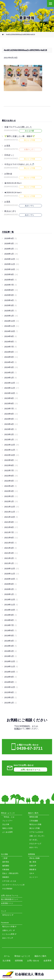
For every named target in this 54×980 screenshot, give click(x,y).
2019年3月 (11, 646)
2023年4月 (11, 424)
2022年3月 (11, 491)
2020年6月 (11, 584)
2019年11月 (11, 605)
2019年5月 (11, 636)
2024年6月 (11, 352)
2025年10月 (12, 269)
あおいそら (8, 938)
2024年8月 (11, 342)
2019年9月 (11, 615)
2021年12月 (12, 507)
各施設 (17, 729)
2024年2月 (11, 372)
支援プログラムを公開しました (18, 127)
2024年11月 (12, 326)
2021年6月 (11, 538)
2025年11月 (12, 264)
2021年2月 (11, 558)
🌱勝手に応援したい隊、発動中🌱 (20, 136)
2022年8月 (11, 465)
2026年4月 (11, 238)
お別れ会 (8, 174)
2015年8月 (11, 692)
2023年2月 (11, 434)
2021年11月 (12, 512)
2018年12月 (11, 661)
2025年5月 (11, 295)
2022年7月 (11, 470)
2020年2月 (11, 589)
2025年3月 (11, 305)
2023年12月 (12, 383)
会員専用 (47, 961)
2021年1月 (11, 563)
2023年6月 (11, 414)
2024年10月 (11, 331)
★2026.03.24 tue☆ (13, 192)
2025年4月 (11, 300)
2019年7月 (11, 625)
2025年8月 (11, 280)
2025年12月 (12, 259)
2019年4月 (11, 641)
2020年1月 (11, 594)
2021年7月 (11, 532)
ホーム (7, 956)
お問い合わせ (33, 961)
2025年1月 (11, 316)
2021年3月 (11, 553)
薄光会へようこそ (22, 956)
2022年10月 (12, 455)
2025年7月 (11, 285)
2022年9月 (11, 460)
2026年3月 (11, 243)
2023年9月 (11, 398)
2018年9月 (11, 677)
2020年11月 (12, 574)
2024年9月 (11, 336)
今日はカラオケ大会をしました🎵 (19, 164)
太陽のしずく (8, 930)
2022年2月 (11, 496)
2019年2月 (11, 651)
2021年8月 (11, 527)
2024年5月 (11, 357)
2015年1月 (11, 703)
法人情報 (7, 961)
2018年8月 (11, 682)
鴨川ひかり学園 (9, 927)
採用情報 (19, 961)
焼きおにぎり (10, 211)
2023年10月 (11, 393)
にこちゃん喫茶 (9, 934)
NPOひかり (8, 915)
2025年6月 (11, 290)
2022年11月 (11, 450)
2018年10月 (11, 672)
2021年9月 (11, 522)
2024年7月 (11, 347)
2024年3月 (11, 367)
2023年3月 (11, 429)
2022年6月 (11, 476)
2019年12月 (11, 599)
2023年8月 (11, 403)
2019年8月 (11, 620)
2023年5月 (11, 419)
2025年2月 (11, 311)
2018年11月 (11, 666)
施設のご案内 (40, 956)
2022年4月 (11, 486)
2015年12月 (11, 687)
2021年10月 (11, 517)
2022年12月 (12, 445)
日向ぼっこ (9, 155)
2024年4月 (11, 362)
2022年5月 (11, 481)
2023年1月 (11, 439)
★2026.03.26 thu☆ (13, 183)
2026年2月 (11, 249)
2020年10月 (11, 579)
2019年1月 (11, 656)
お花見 (7, 146)
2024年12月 (12, 321)
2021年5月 (11, 543)
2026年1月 (11, 254)
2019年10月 (11, 610)
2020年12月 (12, 569)
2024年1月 (11, 378)
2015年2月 (11, 697)
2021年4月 (11, 548)
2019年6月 (11, 630)
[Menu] (50, 4)
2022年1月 (11, 501)
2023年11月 (12, 388)
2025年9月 (11, 274)
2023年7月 (11, 409)
